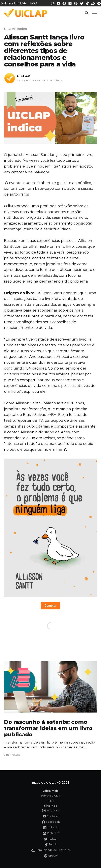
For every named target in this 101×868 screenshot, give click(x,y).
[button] (87, 13)
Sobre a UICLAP (14, 3)
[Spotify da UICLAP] (99, 3)
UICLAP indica (15, 29)
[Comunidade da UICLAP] (94, 3)
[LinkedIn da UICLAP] (70, 3)
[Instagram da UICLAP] (53, 3)
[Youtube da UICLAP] (59, 3)
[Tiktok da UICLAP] (88, 3)
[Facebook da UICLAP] (65, 3)
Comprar (50, 606)
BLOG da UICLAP (45, 783)
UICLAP (24, 76)
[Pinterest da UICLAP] (76, 3)
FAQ (34, 3)
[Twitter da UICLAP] (82, 3)
